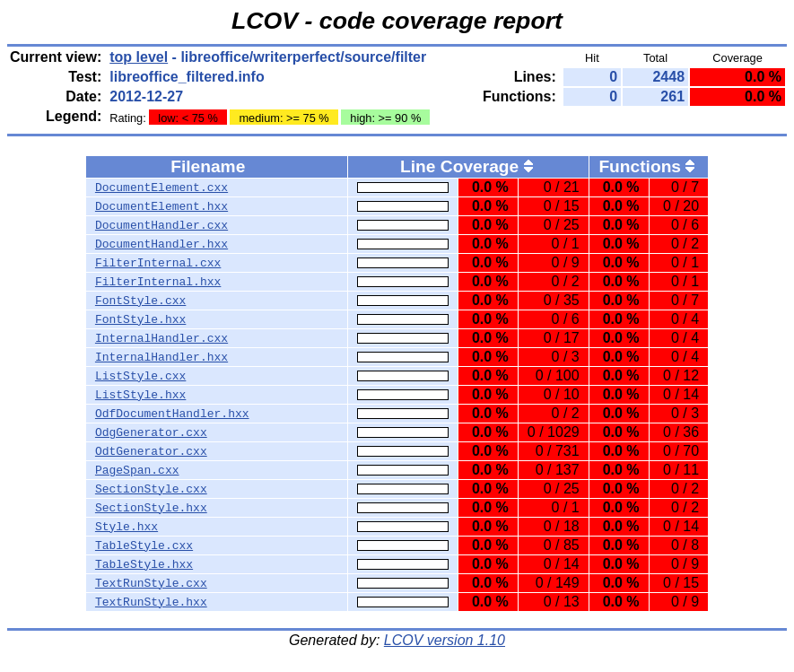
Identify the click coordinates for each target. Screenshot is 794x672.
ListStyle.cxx (140, 376)
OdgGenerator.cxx (151, 432)
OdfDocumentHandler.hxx (172, 414)
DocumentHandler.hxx (161, 244)
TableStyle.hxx (144, 564)
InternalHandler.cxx (161, 338)
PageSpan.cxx (137, 470)
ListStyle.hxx (140, 395)
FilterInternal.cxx (158, 263)
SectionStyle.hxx (151, 508)
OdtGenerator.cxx (151, 451)
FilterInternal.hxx (158, 282)
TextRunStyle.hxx (151, 602)
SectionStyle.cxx (151, 489)
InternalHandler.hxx (161, 357)
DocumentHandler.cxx (161, 225)
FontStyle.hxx (140, 319)
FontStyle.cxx (140, 301)
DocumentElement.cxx (161, 188)
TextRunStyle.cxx (151, 583)
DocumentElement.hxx (161, 206)
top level (139, 57)
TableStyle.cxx (144, 545)
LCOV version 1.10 (445, 640)
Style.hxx (127, 527)
